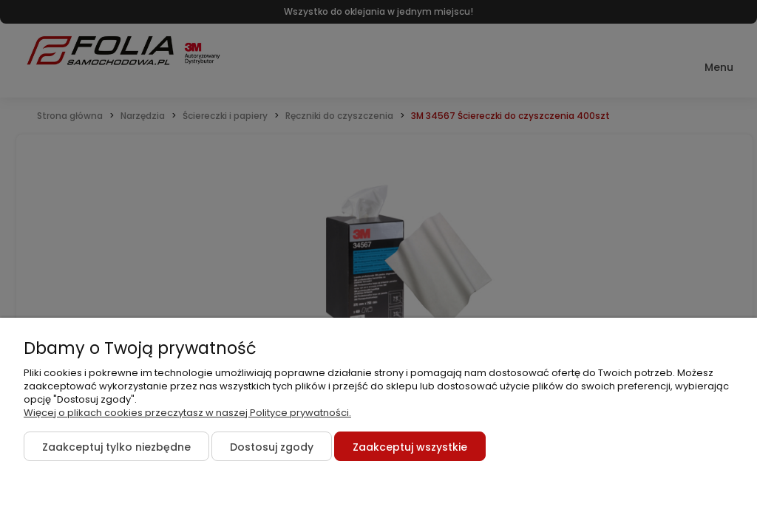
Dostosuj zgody (272, 447)
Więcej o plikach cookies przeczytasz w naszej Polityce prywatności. (187, 413)
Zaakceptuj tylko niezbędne (116, 447)
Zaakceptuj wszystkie (410, 447)
